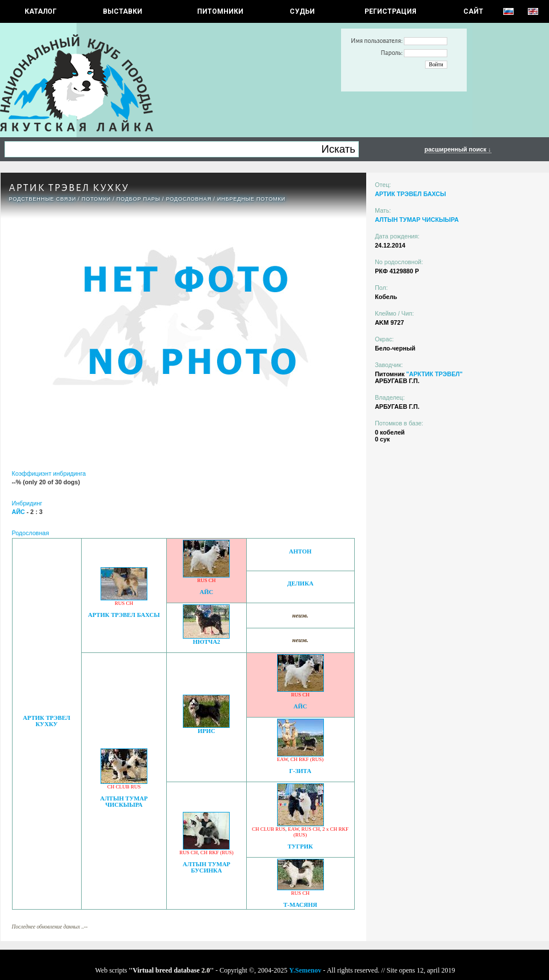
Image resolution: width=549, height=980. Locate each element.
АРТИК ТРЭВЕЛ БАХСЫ (124, 615)
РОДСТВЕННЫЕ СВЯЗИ (43, 199)
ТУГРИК (300, 846)
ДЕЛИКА (300, 583)
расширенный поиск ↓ (458, 149)
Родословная (189, 199)
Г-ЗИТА (300, 771)
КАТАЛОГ (41, 11)
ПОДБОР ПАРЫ (139, 199)
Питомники (220, 11)
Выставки (123, 11)
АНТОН (300, 551)
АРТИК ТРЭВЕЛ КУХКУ (47, 721)
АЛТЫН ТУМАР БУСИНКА (207, 867)
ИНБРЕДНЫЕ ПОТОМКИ (251, 199)
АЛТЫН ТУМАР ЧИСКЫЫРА (124, 802)
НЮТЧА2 (206, 642)
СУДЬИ (302, 11)
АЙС (207, 592)
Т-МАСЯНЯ (300, 905)
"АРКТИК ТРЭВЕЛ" (434, 374)
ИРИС (207, 731)
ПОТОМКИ (96, 199)
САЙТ (473, 11)
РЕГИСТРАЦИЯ (390, 11)
